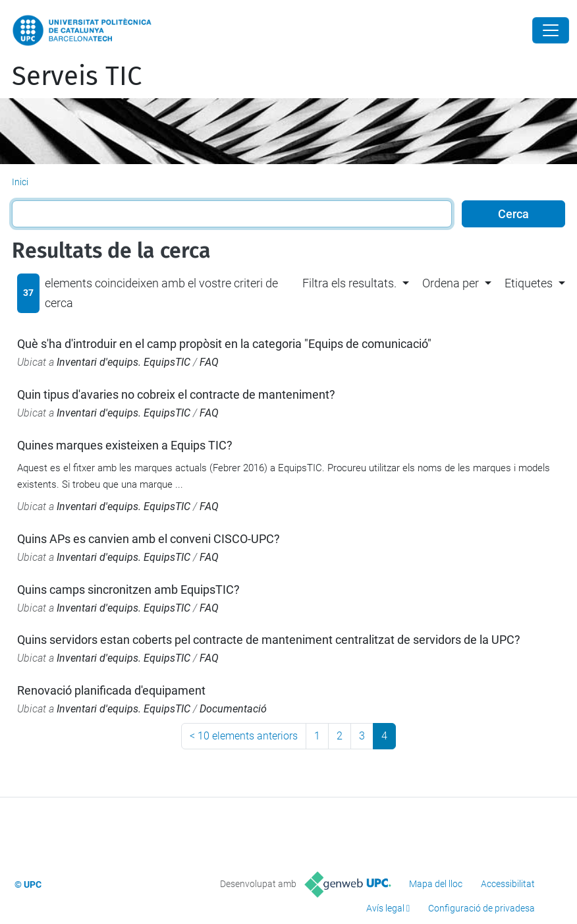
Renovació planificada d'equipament (111, 690)
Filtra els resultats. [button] (349, 283)
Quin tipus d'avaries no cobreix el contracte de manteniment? (176, 394)
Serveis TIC (77, 76)
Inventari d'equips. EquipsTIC (124, 362)
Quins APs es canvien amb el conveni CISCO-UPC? (149, 539)
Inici (20, 182)
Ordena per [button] (451, 283)
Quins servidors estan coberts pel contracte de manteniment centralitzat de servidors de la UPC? (269, 640)
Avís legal (385, 908)
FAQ (209, 362)
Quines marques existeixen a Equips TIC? (125, 445)
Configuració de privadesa (481, 908)
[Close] (551, 30)
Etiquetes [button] (529, 283)
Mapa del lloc (436, 884)
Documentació (233, 709)
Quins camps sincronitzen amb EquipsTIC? (128, 590)
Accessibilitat (508, 884)
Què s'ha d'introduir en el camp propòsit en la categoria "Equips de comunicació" (224, 344)
